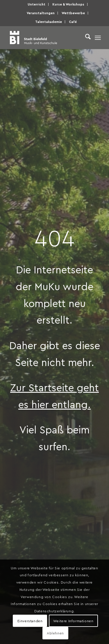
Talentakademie (49, 22)
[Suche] (85, 37)
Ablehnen (55, 633)
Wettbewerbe (73, 13)
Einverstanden (30, 621)
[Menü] (98, 37)
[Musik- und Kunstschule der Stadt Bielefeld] (45, 37)
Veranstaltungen (41, 13)
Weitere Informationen (73, 621)
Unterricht (36, 4)
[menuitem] (37, 4)
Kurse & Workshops (68, 4)
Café (73, 22)
